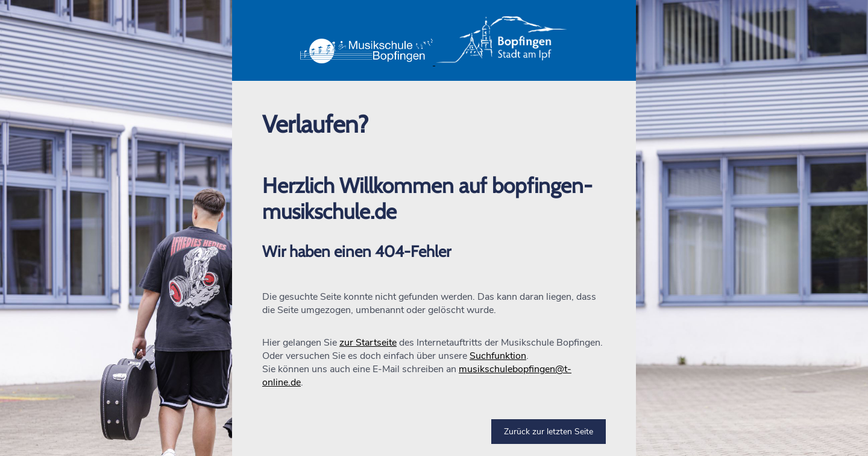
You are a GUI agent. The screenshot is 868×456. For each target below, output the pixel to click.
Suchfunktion (498, 356)
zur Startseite (368, 343)
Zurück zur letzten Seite (549, 432)
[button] (434, 40)
